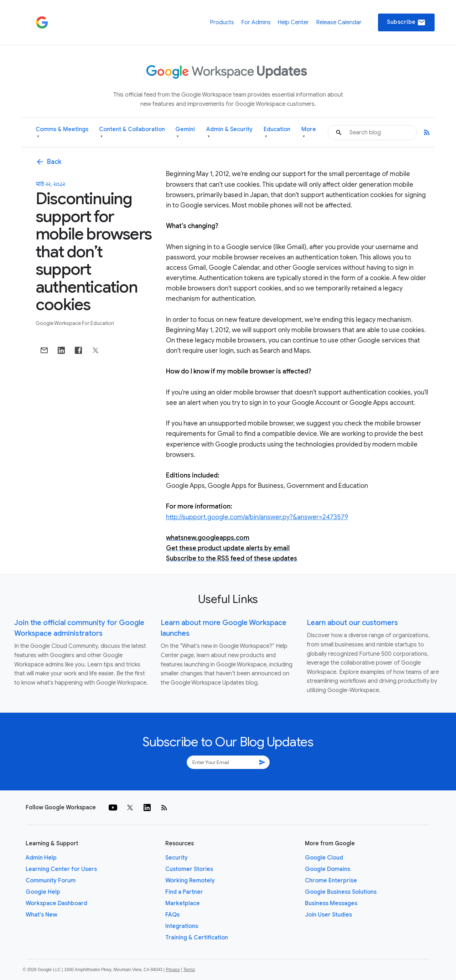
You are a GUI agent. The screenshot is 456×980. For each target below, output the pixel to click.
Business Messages (331, 903)
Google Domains (328, 869)
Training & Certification (197, 938)
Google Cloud (324, 858)
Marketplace (183, 903)
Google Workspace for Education (75, 323)
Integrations (182, 926)
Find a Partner (184, 892)
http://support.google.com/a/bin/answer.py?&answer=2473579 (257, 517)
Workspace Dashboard (56, 903)
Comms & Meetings (62, 133)
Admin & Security (229, 133)
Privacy (173, 970)
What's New (42, 915)
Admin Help (41, 858)
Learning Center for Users (61, 869)
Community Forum (51, 881)
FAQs (172, 915)
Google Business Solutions (341, 892)
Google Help (43, 892)
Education (277, 133)
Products (222, 22)
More (309, 133)
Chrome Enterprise (331, 881)
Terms (189, 970)
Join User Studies (328, 915)
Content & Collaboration (132, 133)
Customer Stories (189, 869)
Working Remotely (190, 881)
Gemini (185, 133)
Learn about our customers (352, 623)
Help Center (293, 22)
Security (177, 858)
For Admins (256, 22)
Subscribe (406, 22)
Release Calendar (339, 22)
